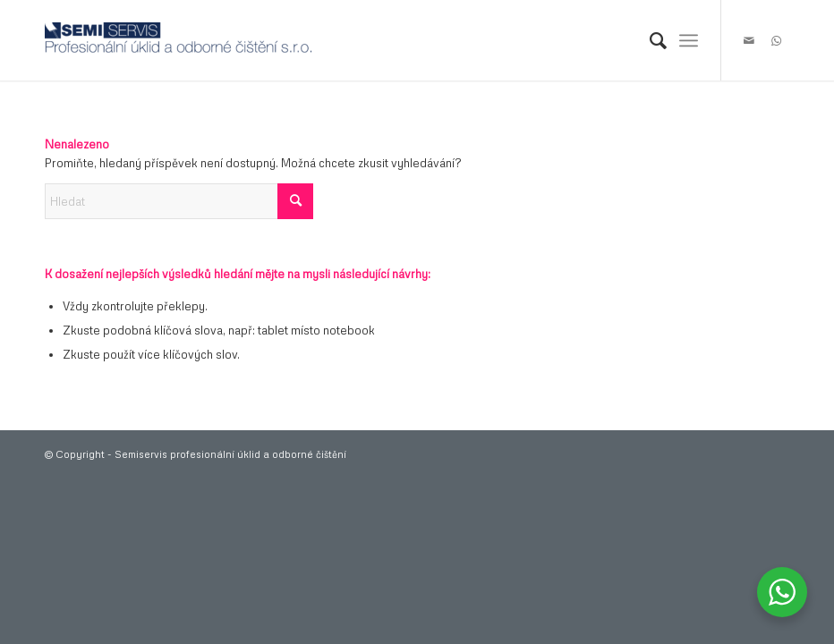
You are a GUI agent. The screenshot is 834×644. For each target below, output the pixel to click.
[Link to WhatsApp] (776, 40)
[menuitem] (649, 40)
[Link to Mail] (749, 40)
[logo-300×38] (179, 40)
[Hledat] (649, 40)
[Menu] (689, 40)
